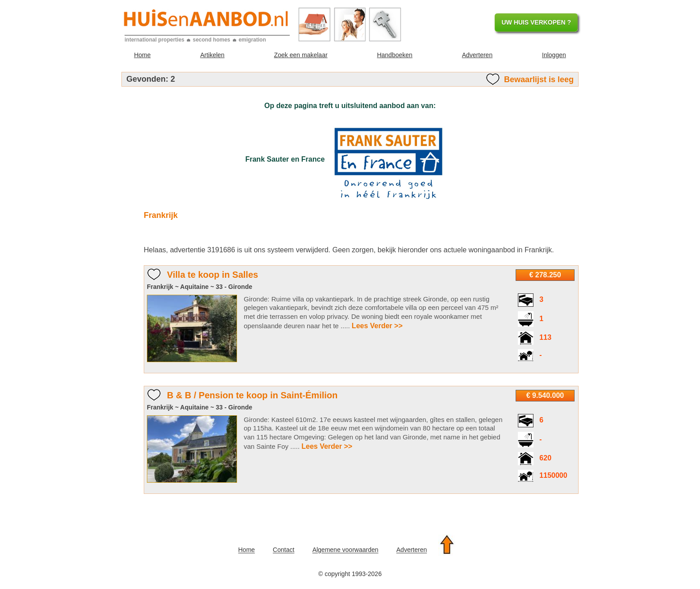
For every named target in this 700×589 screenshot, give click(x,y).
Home (142, 55)
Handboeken (394, 55)
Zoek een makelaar (301, 55)
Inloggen (554, 55)
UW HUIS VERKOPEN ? (536, 22)
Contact (283, 550)
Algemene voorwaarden (346, 550)
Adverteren (477, 55)
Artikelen (212, 55)
